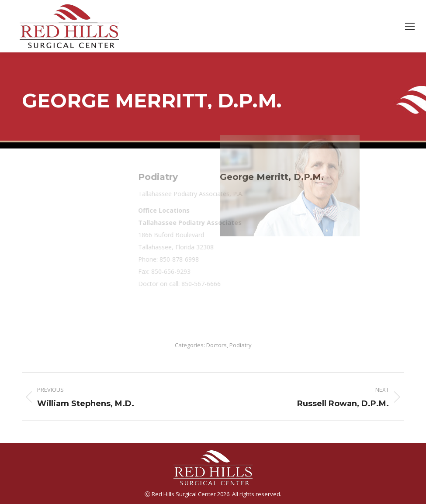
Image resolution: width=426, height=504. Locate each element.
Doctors (216, 345)
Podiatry (241, 345)
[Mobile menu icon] (410, 26)
